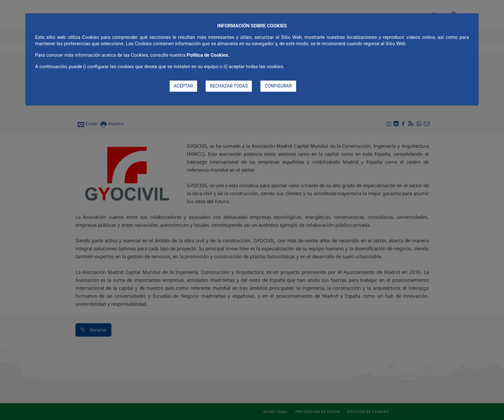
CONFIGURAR (278, 86)
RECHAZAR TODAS (229, 86)
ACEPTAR (184, 86)
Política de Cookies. (208, 55)
